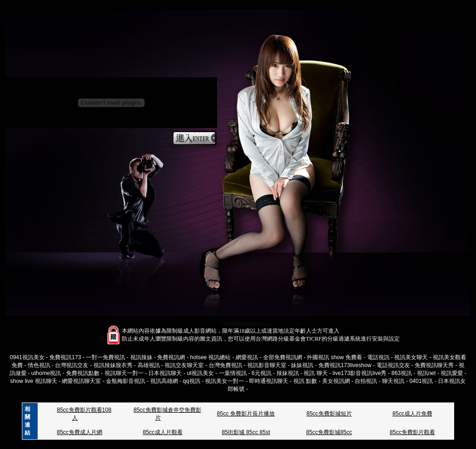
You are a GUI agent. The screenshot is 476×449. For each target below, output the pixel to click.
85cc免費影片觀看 (412, 432)
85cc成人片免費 (412, 414)
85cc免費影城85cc (329, 432)
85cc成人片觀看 (162, 432)
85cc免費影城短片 (329, 414)
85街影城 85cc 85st (246, 432)
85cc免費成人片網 (79, 432)
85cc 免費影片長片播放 (246, 414)
